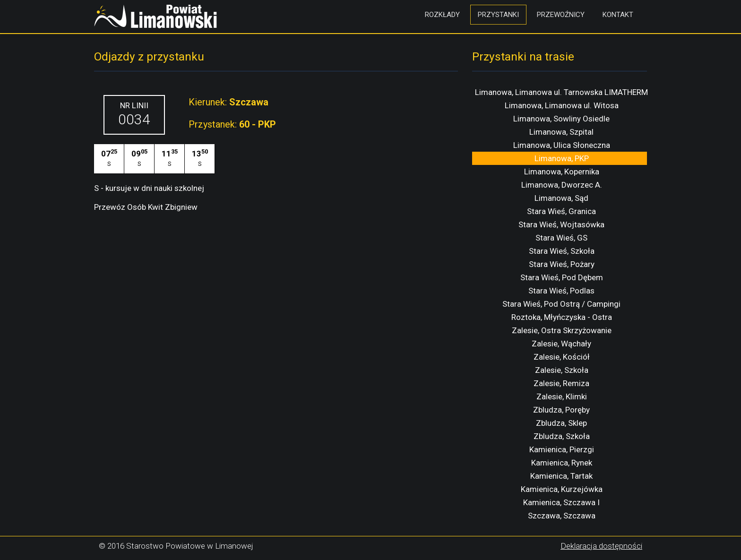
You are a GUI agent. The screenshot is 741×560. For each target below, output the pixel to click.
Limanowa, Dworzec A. (562, 185)
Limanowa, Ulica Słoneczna (562, 145)
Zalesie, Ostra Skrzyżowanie (562, 330)
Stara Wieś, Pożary (562, 264)
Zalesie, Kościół (562, 357)
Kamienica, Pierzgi (562, 449)
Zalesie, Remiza (561, 383)
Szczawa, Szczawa (562, 516)
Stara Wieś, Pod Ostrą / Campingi (561, 304)
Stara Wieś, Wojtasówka (561, 224)
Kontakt (618, 15)
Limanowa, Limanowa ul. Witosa (562, 105)
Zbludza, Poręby (561, 410)
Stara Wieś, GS (561, 238)
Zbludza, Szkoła (562, 436)
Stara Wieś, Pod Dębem (562, 277)
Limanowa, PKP (562, 158)
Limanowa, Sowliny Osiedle (561, 119)
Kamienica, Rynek (562, 463)
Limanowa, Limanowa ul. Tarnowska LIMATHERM (561, 92)
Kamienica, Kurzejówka (562, 489)
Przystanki (498, 15)
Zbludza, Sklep (561, 423)
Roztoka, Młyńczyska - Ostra (562, 317)
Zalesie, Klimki (562, 396)
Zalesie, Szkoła (562, 370)
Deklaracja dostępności (601, 546)
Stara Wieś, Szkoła (562, 251)
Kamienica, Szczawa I (561, 502)
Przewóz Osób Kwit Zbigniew (146, 207)
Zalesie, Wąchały (561, 344)
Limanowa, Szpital (561, 132)
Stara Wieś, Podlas (561, 291)
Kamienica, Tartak (561, 476)
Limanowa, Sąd (561, 198)
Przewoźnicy (561, 15)
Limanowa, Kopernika (562, 172)
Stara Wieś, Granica (561, 211)
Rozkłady (442, 15)
